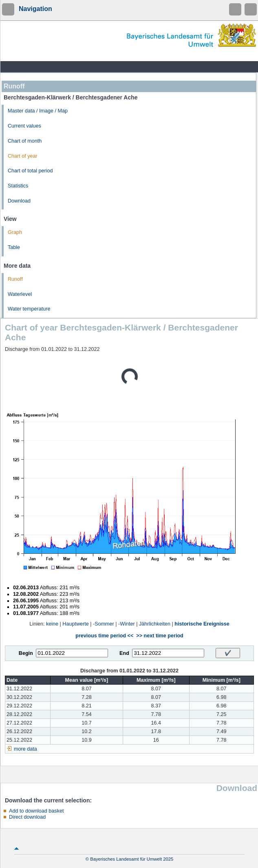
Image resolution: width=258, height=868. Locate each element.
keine (52, 624)
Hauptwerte (75, 624)
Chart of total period (30, 171)
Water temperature (29, 309)
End (124, 653)
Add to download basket (36, 811)
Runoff (15, 279)
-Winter (127, 624)
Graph (15, 232)
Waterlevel (20, 294)
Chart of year (23, 156)
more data (25, 749)
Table (14, 247)
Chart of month (25, 141)
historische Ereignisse (202, 624)
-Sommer (104, 624)
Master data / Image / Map (38, 111)
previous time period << (104, 636)
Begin (26, 653)
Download (19, 201)
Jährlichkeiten (155, 624)
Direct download (27, 817)
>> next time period (160, 636)
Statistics (18, 186)
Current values (24, 126)
